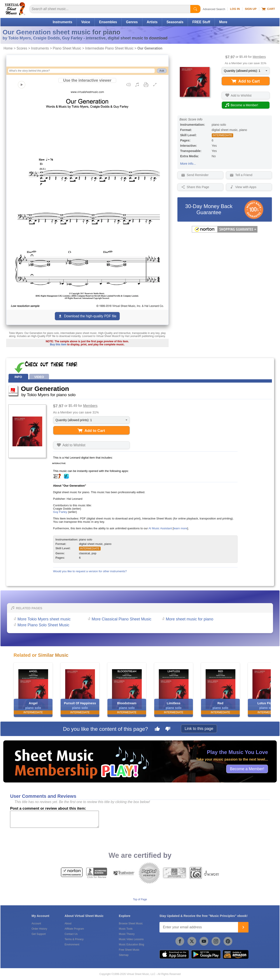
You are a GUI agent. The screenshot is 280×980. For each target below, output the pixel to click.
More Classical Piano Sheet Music (122, 619)
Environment (72, 945)
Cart (268, 9)
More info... (188, 164)
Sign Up (251, 9)
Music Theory (127, 934)
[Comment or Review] (54, 819)
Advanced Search (214, 9)
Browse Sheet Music (131, 923)
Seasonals (175, 22)
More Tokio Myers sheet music (44, 619)
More (223, 22)
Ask (162, 71)
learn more (180, 528)
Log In (235, 9)
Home (8, 48)
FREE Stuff (201, 22)
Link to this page (199, 729)
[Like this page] (157, 729)
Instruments (62, 22)
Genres (132, 22)
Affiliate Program (74, 929)
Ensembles (108, 22)
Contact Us (71, 934)
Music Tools (126, 929)
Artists (152, 22)
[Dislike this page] (168, 729)
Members (259, 57)
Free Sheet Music (129, 950)
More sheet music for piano (190, 619)
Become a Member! (247, 769)
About (68, 923)
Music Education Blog (131, 945)
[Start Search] (195, 9)
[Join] (243, 927)
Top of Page (140, 899)
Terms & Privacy (74, 939)
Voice (86, 22)
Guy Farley (60, 512)
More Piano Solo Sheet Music (43, 625)
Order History (39, 929)
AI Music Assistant (160, 528)
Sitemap (124, 955)
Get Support (39, 934)
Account (36, 923)
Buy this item (58, 344)
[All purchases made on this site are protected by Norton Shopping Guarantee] (225, 232)
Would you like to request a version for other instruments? (90, 571)
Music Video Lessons (131, 939)
